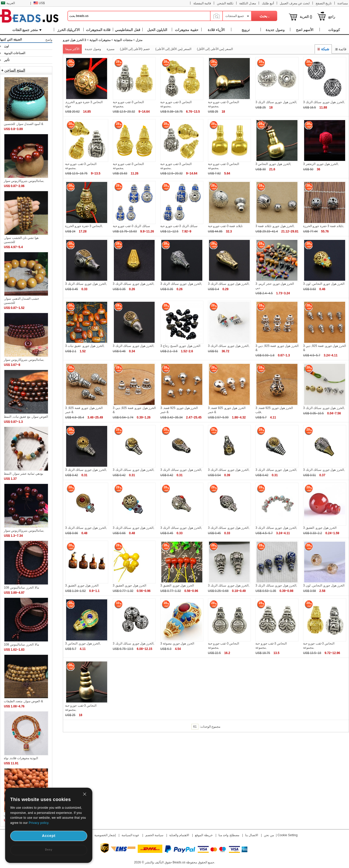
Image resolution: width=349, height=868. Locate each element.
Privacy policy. (39, 823)
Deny (49, 850)
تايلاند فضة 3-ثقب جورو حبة (225, 226)
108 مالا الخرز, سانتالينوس (21, 588)
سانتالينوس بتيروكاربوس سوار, (24, 181)
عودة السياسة (130, 835)
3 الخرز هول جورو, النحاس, (273, 164)
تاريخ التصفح (324, 3)
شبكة (323, 49)
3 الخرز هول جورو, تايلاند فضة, (275, 226)
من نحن (269, 835)
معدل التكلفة (247, 3)
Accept (49, 836)
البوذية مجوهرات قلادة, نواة (21, 758)
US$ (39, 3)
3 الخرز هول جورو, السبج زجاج (180, 346)
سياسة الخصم (154, 835)
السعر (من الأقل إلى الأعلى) (173, 49)
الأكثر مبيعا (72, 49)
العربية (8, 3)
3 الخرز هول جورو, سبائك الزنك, (276, 102)
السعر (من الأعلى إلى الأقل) (215, 49)
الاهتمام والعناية (179, 835)
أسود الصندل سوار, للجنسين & (24, 124)
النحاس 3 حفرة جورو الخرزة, (84, 226)
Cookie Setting (287, 835)
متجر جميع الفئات (27, 30)
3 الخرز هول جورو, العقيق (320, 528)
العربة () (306, 17)
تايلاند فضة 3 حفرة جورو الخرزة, (324, 226)
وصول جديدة (93, 49)
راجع (332, 17)
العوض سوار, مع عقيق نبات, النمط (26, 417)
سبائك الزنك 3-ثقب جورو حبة (131, 226)
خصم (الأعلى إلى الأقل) (135, 49)
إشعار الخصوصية (105, 835)
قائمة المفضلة (202, 3)
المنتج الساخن (15, 70)
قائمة (340, 49)
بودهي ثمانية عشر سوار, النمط (23, 474)
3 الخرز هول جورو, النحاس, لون (324, 284)
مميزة (111, 49)
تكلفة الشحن (225, 3)
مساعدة (343, 3)
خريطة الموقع (204, 835)
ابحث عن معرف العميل (295, 3)
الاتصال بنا (252, 835)
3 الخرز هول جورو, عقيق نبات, (85, 346)
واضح (49, 40)
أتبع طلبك (268, 3)
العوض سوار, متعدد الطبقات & (23, 701)
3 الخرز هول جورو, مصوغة (177, 643)
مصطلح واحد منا (229, 835)
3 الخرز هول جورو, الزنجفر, (321, 164)
